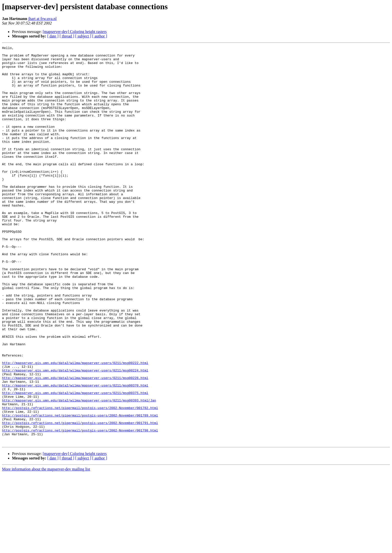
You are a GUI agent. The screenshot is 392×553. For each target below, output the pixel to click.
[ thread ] (67, 36)
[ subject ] (83, 36)
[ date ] (53, 36)
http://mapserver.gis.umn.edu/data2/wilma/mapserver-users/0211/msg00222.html (75, 426)
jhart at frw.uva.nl (42, 19)
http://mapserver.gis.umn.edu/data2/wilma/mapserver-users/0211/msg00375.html (75, 462)
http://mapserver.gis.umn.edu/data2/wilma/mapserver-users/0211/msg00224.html (75, 435)
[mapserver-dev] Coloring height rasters (75, 32)
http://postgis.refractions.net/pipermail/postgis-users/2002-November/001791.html (80, 498)
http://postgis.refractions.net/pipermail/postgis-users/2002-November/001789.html (80, 489)
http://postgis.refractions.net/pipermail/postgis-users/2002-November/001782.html (80, 480)
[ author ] (100, 36)
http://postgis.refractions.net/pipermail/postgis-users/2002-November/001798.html (80, 507)
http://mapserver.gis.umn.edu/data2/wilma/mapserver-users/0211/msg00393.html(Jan (79, 471)
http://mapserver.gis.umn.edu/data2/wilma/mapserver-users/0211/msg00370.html (75, 453)
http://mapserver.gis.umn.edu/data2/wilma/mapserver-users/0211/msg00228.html (75, 444)
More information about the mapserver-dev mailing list (46, 549)
